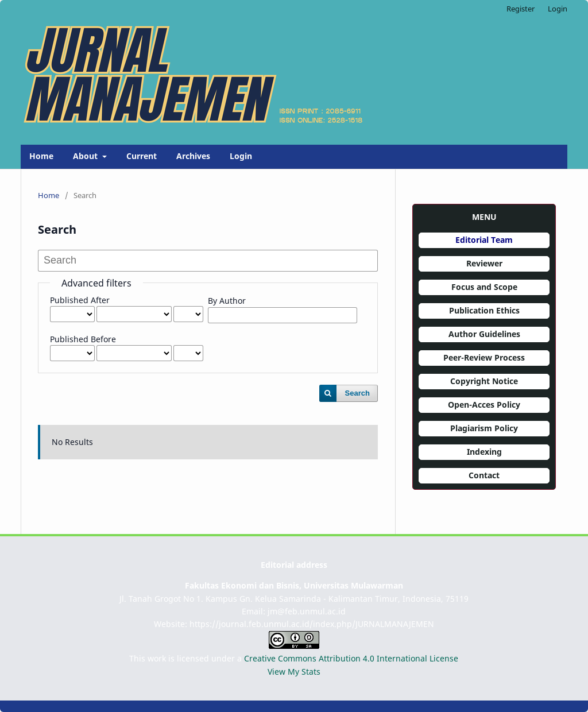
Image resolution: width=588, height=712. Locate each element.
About (86, 156)
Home (41, 156)
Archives (193, 156)
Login (241, 156)
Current (142, 156)
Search (357, 393)
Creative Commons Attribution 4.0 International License (351, 658)
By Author (227, 301)
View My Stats (294, 672)
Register (521, 9)
